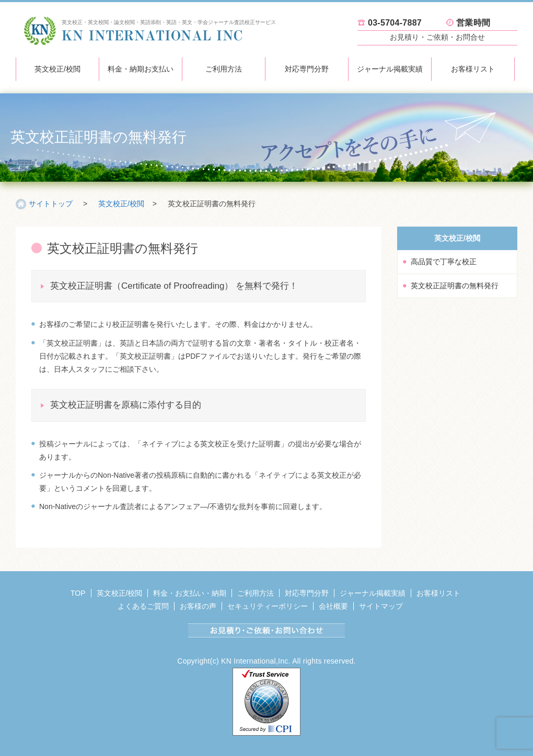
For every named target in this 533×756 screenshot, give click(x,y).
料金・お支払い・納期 (190, 593)
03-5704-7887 (395, 23)
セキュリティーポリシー (268, 606)
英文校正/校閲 (57, 69)
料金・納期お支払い (141, 69)
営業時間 (473, 23)
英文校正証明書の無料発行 (455, 286)
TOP (78, 593)
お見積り (437, 37)
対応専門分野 (307, 69)
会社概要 (333, 606)
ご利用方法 (224, 69)
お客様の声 (198, 606)
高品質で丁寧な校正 (444, 262)
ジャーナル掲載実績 (390, 69)
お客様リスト (473, 69)
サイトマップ (381, 606)
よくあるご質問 (143, 606)
